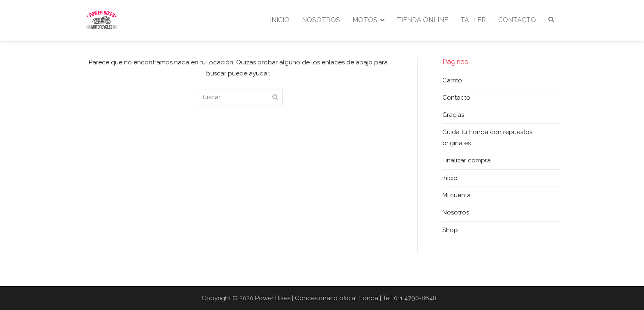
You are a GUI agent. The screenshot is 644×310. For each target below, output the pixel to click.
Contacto (456, 98)
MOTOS (365, 20)
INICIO (280, 20)
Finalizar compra (467, 160)
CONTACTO (517, 20)
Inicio (450, 178)
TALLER (473, 20)
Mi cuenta (457, 195)
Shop (450, 230)
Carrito (452, 80)
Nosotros (456, 212)
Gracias (453, 115)
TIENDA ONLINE (422, 20)
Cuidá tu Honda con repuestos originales (487, 138)
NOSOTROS (321, 20)
